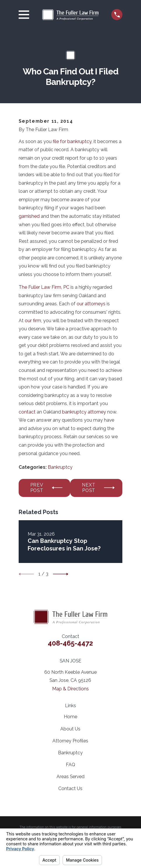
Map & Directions (70, 689)
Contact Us (70, 788)
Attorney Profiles (70, 741)
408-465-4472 (70, 643)
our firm (33, 321)
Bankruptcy (60, 467)
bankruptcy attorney (84, 412)
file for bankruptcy (72, 141)
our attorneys (91, 304)
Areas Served (70, 777)
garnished (29, 216)
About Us (70, 729)
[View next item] (61, 574)
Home (70, 717)
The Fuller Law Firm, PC (44, 287)
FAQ (70, 765)
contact (27, 412)
